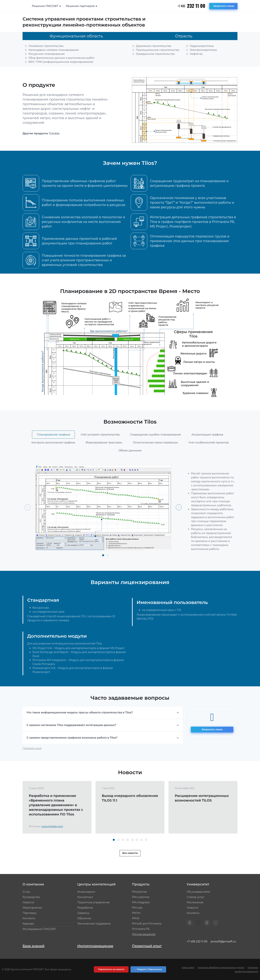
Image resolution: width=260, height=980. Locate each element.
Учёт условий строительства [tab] (100, 450)
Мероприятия (32, 908)
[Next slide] (179, 522)
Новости (28, 902)
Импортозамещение (95, 946)
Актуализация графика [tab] (207, 450)
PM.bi (136, 918)
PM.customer (141, 897)
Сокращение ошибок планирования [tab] (155, 450)
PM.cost (137, 908)
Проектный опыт (147, 946)
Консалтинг (85, 897)
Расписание (195, 902)
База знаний (33, 946)
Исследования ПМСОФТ (39, 929)
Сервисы (83, 913)
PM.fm (136, 913)
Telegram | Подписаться (148, 969)
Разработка (85, 908)
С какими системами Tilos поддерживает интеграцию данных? (71, 740)
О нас (26, 892)
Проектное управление (93, 902)
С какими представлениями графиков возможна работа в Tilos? (72, 753)
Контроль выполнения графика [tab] (53, 458)
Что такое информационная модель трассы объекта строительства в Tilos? (80, 728)
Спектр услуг (195, 897)
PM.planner (140, 892)
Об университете (198, 892)
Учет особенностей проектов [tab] (209, 458)
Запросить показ (224, 6)
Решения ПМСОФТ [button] (45, 6)
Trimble (54, 133)
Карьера (28, 924)
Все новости (130, 868)
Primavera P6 (141, 929)
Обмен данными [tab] (130, 465)
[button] (103, 570)
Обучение (84, 918)
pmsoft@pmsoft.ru (223, 941)
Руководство (31, 897)
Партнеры (30, 913)
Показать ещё (32, 763)
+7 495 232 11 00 (197, 941)
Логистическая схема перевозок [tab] (155, 458)
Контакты (29, 918)
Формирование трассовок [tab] (104, 458)
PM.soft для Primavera (147, 924)
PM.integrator (141, 902)
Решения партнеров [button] (80, 6)
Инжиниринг (86, 892)
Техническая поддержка (94, 924)
